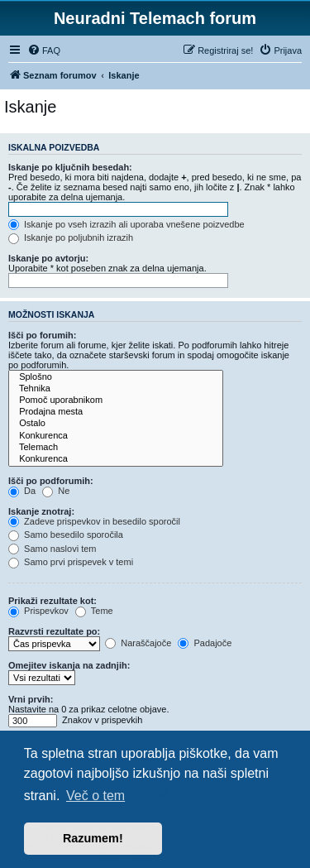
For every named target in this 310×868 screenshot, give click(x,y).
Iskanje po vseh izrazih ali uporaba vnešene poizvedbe (126, 224)
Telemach (116, 448)
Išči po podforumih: (51, 481)
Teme (94, 611)
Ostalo (116, 424)
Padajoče (205, 643)
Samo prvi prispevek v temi (71, 562)
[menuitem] (44, 50)
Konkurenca (116, 436)
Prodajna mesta (116, 412)
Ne (56, 491)
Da (22, 491)
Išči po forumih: (43, 335)
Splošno (116, 377)
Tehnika (116, 389)
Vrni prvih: (31, 699)
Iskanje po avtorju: (48, 258)
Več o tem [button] (95, 796)
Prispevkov (38, 611)
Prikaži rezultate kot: (52, 601)
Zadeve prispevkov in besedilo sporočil (94, 521)
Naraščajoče (138, 643)
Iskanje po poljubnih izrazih (71, 237)
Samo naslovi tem (52, 549)
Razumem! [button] (93, 838)
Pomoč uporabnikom (116, 400)
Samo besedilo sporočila (66, 535)
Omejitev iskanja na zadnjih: (69, 665)
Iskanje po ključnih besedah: (70, 167)
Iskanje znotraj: (41, 511)
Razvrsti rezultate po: (54, 631)
